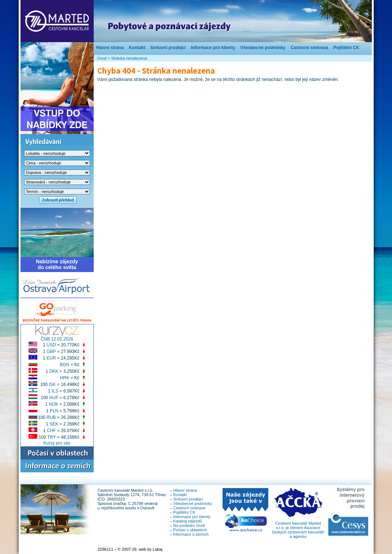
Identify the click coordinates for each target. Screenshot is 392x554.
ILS (55, 391)
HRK (65, 378)
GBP (51, 352)
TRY (52, 437)
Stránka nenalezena (129, 58)
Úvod (102, 58)
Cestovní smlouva (309, 48)
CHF (51, 431)
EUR (51, 358)
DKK (54, 371)
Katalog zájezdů (187, 521)
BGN (64, 365)
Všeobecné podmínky (263, 48)
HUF (54, 398)
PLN (54, 411)
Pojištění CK (346, 48)
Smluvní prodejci (168, 48)
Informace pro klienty (213, 48)
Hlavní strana (110, 48)
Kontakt (137, 48)
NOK (53, 404)
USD (51, 345)
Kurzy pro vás (57, 443)
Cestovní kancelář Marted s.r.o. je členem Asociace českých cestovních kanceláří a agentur (298, 528)
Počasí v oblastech (190, 530)
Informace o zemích (191, 534)
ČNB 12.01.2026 (57, 339)
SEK (54, 424)
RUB (51, 417)
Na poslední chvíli (189, 525)
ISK (52, 384)
